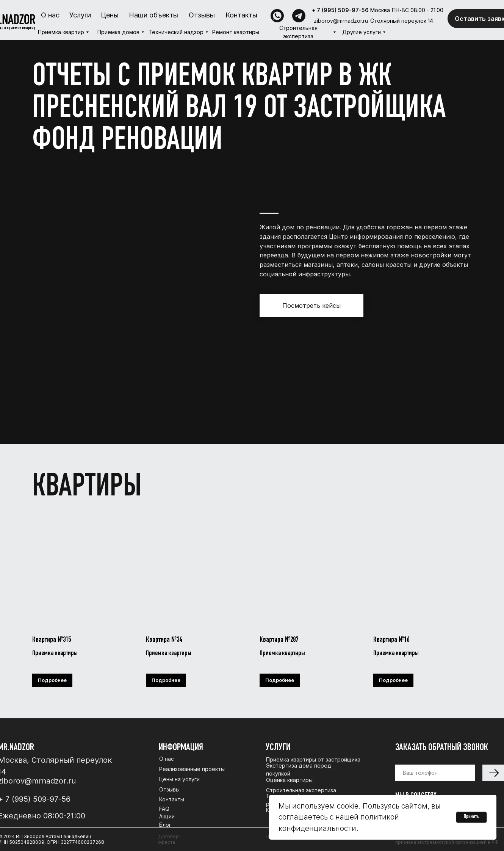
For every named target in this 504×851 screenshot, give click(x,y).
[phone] (435, 773)
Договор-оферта (170, 839)
